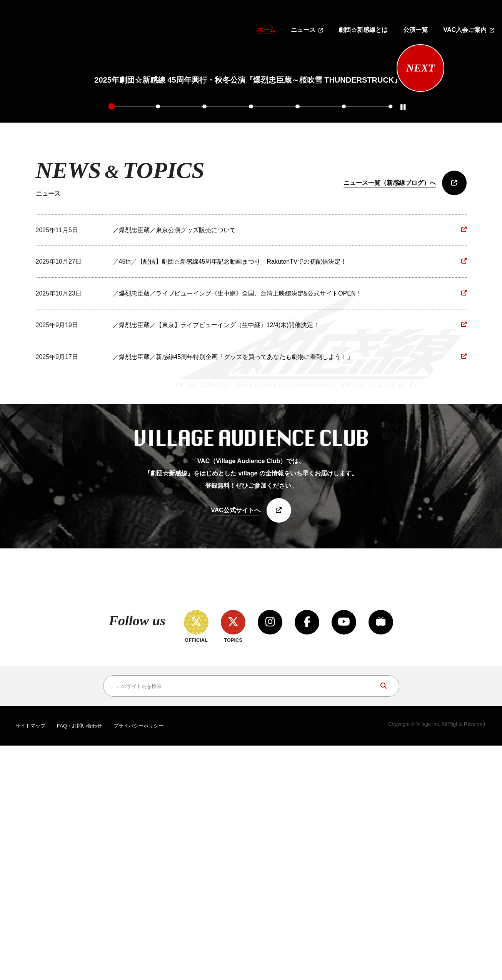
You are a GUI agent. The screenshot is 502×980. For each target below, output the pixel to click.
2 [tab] (158, 283)
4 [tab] (251, 283)
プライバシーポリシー (138, 961)
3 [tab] (205, 283)
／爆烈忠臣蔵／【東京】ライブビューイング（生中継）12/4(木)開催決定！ (216, 502)
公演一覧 (415, 30)
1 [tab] (112, 283)
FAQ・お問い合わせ (79, 961)
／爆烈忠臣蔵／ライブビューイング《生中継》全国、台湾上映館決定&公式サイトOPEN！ (237, 470)
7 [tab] (390, 283)
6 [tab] (344, 283)
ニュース (303, 30)
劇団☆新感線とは (363, 30)
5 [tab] (297, 283)
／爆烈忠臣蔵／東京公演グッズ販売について (174, 407)
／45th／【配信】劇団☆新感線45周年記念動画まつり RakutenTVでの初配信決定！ (230, 439)
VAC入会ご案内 (465, 30)
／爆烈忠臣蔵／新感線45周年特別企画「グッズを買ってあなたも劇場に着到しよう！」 (233, 534)
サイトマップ (30, 961)
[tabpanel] (248, 163)
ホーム (266, 30)
